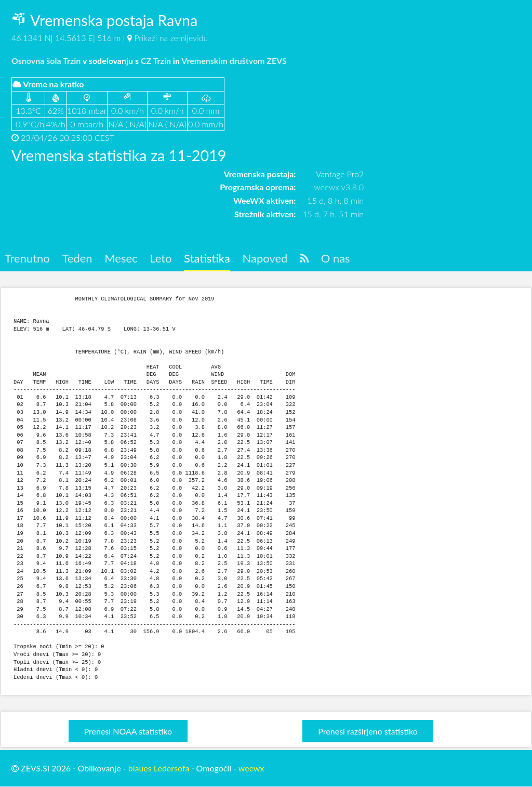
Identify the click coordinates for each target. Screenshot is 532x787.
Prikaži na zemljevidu (171, 38)
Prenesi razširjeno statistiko (368, 731)
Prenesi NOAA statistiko (128, 731)
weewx (251, 768)
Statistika (210, 259)
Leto (163, 259)
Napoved (269, 259)
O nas (341, 259)
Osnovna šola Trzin (46, 61)
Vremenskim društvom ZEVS (234, 61)
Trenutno (28, 259)
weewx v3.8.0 (339, 187)
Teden (78, 259)
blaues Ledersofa (159, 768)
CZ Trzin (156, 61)
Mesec (123, 259)
